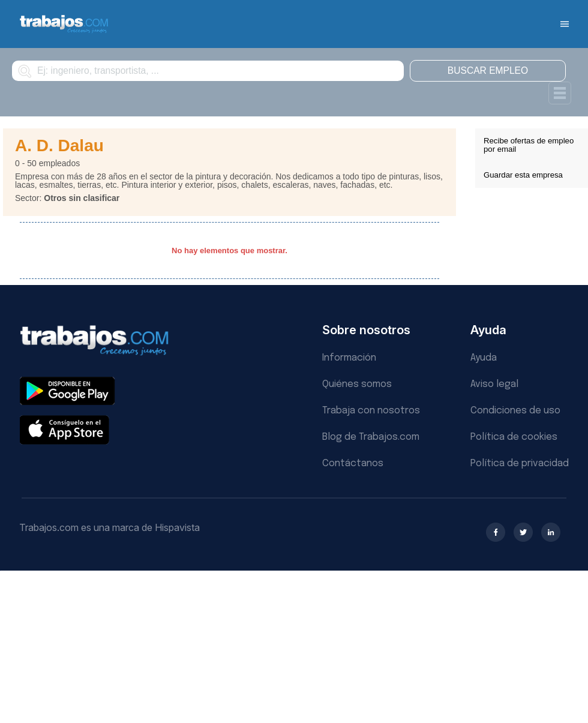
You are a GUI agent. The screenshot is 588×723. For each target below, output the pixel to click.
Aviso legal (494, 384)
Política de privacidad (520, 463)
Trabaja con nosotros (371, 411)
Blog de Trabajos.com (371, 437)
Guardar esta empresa (523, 175)
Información (349, 358)
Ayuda (484, 358)
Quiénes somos (357, 384)
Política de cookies (514, 437)
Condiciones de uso (515, 411)
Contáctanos (353, 463)
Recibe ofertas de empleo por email (529, 145)
